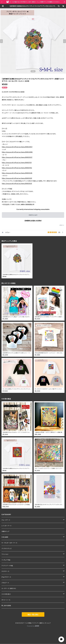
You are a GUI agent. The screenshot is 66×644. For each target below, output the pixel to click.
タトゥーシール (6, 600)
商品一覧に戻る (33, 615)
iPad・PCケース (6, 577)
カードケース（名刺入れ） (9, 588)
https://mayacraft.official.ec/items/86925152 (17, 168)
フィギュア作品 (6, 560)
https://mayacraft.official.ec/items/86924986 (17, 152)
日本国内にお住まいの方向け (33, 221)
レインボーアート (6, 526)
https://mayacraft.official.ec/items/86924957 (17, 147)
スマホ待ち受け (6, 594)
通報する (62, 225)
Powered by (33, 626)
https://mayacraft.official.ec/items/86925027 (17, 157)
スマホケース (5, 571)
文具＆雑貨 (5, 537)
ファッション (5, 554)
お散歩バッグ (5, 531)
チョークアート (6, 520)
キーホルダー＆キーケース (9, 543)
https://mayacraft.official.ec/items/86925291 (17, 178)
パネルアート (5, 583)
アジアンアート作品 (7, 566)
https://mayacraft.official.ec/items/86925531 (17, 184)
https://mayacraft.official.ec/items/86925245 (17, 173)
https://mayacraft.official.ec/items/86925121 (17, 163)
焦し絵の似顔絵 (6, 606)
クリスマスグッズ (6, 548)
